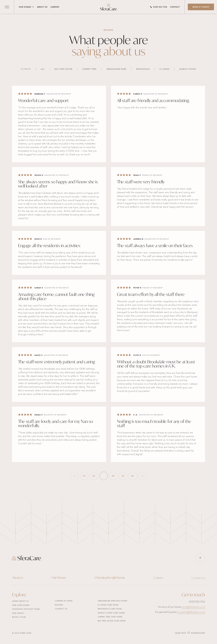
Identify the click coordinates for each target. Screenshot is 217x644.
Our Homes (26, 7)
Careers (55, 7)
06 (133, 476)
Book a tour (19, 617)
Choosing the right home (110, 579)
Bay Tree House (64, 69)
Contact (175, 7)
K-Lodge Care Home (108, 605)
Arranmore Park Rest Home (113, 601)
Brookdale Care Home (110, 609)
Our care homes (21, 605)
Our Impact (18, 613)
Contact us (61, 609)
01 (84, 476)
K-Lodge (164, 69)
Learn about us (20, 601)
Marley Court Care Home (111, 613)
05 (123, 476)
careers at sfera (64, 601)
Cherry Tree (89, 69)
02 (94, 476)
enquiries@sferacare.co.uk (191, 612)
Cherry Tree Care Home (110, 617)
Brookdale (143, 69)
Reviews (59, 605)
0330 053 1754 (160, 7)
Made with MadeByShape (190, 633)
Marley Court (188, 69)
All (43, 69)
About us (42, 7)
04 (113, 476)
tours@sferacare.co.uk (193, 607)
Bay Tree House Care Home (112, 621)
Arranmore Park (116, 69)
